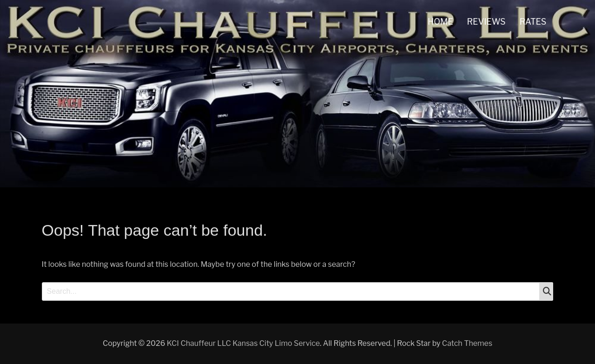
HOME (440, 22)
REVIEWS (486, 22)
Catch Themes (467, 343)
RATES (533, 22)
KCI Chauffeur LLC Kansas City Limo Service (243, 343)
